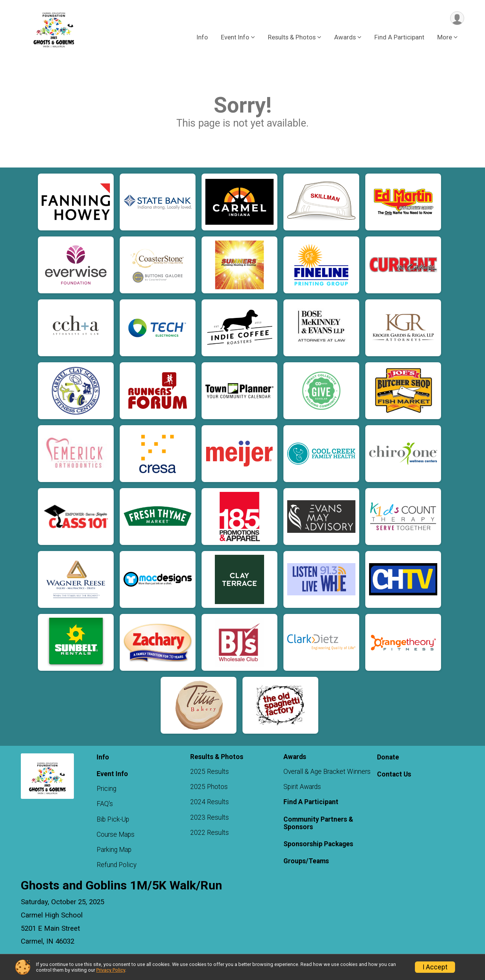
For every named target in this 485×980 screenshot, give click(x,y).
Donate (388, 757)
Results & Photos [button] (292, 38)
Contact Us (394, 774)
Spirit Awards (302, 787)
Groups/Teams (306, 861)
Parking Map (114, 850)
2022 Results (210, 833)
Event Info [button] (235, 38)
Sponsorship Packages (318, 844)
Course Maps (116, 834)
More (445, 38)
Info (202, 38)
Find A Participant (399, 38)
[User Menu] (457, 18)
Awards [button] (345, 38)
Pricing (106, 789)
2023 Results (210, 817)
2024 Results (210, 802)
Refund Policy (117, 865)
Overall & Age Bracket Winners (327, 772)
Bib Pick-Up (113, 819)
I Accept (435, 967)
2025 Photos (209, 787)
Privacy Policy (111, 970)
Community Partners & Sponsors (318, 823)
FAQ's (105, 804)
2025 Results (210, 772)
